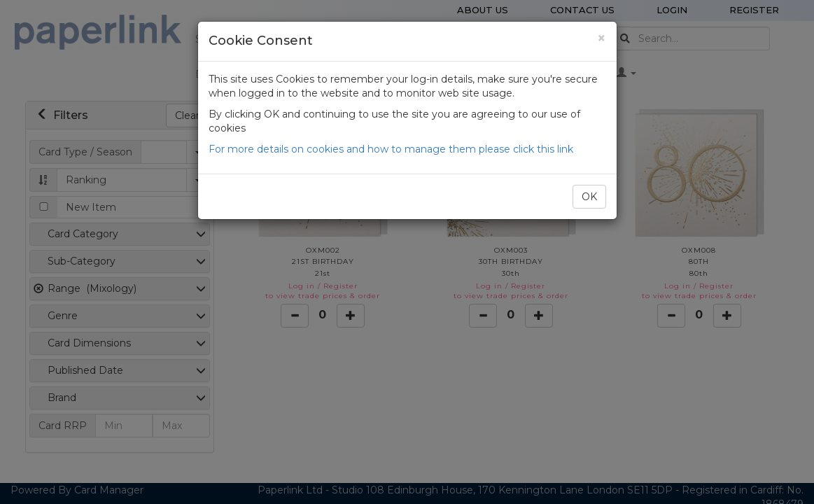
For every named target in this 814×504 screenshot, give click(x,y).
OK (589, 197)
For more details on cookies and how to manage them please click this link (391, 149)
